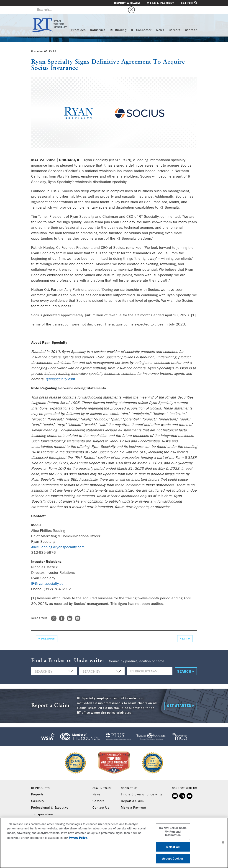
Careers (175, 22)
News (160, 22)
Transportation (42, 806)
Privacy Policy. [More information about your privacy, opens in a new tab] (78, 838)
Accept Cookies (173, 859)
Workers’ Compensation (49, 813)
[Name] (150, 663)
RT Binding (118, 22)
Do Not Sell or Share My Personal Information (173, 831)
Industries (98, 22)
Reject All (173, 847)
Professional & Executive (50, 800)
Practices (78, 22)
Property (37, 787)
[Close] (223, 842)
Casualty (38, 793)
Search (189, 3)
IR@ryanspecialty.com (49, 576)
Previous (48, 631)
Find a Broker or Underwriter (142, 787)
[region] (114, 843)
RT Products (40, 780)
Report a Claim (127, 3)
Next (183, 631)
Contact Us (101, 800)
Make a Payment (160, 3)
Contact (191, 22)
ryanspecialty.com (60, 371)
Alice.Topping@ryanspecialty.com (58, 539)
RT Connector (141, 22)
